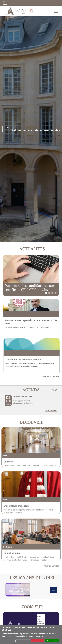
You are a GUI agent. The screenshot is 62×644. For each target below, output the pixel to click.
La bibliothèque (12, 564)
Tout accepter (52, 641)
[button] (46, 293)
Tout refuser (37, 641)
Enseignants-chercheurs (16, 517)
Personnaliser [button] (23, 641)
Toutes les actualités (49, 377)
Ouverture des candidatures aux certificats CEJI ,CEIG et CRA (30, 288)
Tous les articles (51, 577)
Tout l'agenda (51, 422)
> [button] (56, 400)
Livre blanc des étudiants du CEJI (34, 359)
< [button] (53, 400)
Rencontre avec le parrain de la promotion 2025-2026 (31, 322)
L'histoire (9, 472)
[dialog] (31, 635)
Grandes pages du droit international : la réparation (23, 413)
